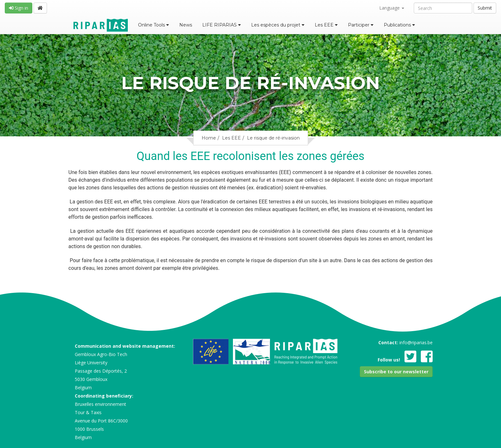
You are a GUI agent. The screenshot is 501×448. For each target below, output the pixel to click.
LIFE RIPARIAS (222, 25)
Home (209, 138)
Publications (399, 25)
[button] (396, 372)
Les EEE (326, 25)
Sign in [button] (19, 8)
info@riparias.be (416, 342)
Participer (361, 25)
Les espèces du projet (278, 25)
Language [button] (392, 8)
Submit (485, 8)
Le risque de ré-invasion (273, 138)
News (186, 25)
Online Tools (154, 25)
